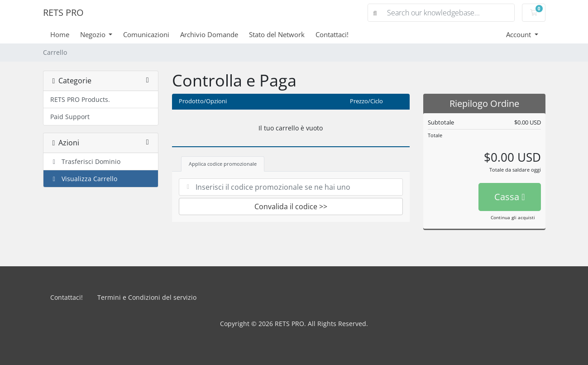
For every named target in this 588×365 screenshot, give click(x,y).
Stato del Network (277, 34)
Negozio (94, 34)
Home (60, 34)
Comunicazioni (146, 34)
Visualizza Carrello (84, 179)
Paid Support (70, 117)
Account (519, 34)
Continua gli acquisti (513, 217)
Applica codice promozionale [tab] (223, 164)
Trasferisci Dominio (86, 161)
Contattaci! (332, 34)
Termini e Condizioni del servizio (147, 297)
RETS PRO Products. (80, 99)
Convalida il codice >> (291, 207)
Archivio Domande (209, 34)
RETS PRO (63, 12)
